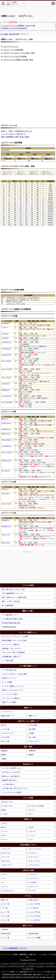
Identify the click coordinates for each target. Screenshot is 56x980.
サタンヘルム (21, 304)
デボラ (3, 835)
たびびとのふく (6, 423)
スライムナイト (35, 865)
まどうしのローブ (12, 300)
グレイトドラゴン (35, 849)
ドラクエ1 (4, 963)
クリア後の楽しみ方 (9, 670)
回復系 (3, 755)
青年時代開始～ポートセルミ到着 (14, 640)
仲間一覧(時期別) (7, 137)
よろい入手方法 (35, 904)
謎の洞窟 (32, 729)
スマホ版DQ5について (10, 615)
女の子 (31, 827)
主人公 (4, 823)
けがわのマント (6, 429)
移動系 (4, 759)
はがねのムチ (11, 297)
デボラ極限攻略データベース (12, 593)
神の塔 (3, 725)
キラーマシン (34, 857)
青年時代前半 (6, 934)
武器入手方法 (34, 900)
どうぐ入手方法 (35, 920)
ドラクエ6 (49, 963)
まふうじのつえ (6, 361)
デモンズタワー (35, 741)
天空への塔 (5, 741)
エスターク (33, 874)
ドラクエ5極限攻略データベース (15, 948)
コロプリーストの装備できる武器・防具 (18, 60)
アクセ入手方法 (35, 916)
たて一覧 (4, 908)
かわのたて (5, 489)
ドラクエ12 (49, 966)
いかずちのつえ (6, 349)
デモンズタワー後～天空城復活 (13, 652)
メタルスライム (7, 865)
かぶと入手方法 (35, 912)
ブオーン (4, 874)
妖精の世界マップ (8, 716)
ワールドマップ (8, 712)
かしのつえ (5, 334)
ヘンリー (32, 835)
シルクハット (11, 304)
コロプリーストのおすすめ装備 (15, 56)
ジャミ (3, 878)
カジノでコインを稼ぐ (10, 694)
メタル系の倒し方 (8, 784)
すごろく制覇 (7, 682)
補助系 (31, 755)
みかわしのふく (6, 434)
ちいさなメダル (7, 806)
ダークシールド (17, 302)
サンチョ (4, 839)
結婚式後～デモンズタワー (12, 649)
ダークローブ (35, 300)
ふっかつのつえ (22, 297)
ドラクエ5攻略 (4, 34)
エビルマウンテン (8, 733)
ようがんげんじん (8, 891)
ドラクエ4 (31, 963)
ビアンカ (4, 831)
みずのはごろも (24, 300)
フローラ (32, 831)
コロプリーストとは (11, 46)
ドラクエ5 (40, 963)
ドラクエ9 (20, 966)
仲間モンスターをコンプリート (13, 690)
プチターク (33, 853)
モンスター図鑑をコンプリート (13, 686)
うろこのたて (6, 493)
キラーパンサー (35, 861)
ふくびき (4, 814)
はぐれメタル (6, 853)
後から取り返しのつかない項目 (13, 589)
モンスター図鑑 (35, 938)
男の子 (3, 827)
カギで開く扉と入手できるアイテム (15, 788)
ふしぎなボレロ (6, 446)
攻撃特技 (32, 751)
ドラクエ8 (11, 966)
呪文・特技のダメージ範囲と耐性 (14, 597)
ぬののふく (5, 419)
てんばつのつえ (6, 355)
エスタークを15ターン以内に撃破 (14, 674)
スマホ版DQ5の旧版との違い (13, 619)
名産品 (3, 810)
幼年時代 (5, 929)
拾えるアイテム (8, 802)
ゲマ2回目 (33, 882)
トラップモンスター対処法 (12, 792)
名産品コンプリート (9, 678)
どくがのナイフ (6, 342)
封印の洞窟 (33, 725)
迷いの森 (32, 737)
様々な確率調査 (8, 605)
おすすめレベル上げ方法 (11, 772)
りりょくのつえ (6, 377)
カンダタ (32, 891)
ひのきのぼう (6, 323)
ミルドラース (34, 878)
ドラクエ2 (13, 963)
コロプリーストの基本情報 (13, 50)
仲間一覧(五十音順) (14, 34)
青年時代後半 (34, 934)
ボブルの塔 (5, 737)
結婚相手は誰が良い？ (10, 780)
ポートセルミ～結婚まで (11, 644)
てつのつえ (5, 338)
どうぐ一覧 (5, 920)
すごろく (32, 810)
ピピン (31, 839)
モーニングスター (7, 369)
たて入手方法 (34, 908)
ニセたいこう (34, 887)
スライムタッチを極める (11, 698)
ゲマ (3, 882)
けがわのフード (6, 526)
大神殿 (31, 733)
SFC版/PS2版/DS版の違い (12, 623)
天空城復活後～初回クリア (12, 657)
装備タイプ (48, 159)
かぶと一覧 (5, 912)
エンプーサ (5, 857)
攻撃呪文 (4, 751)
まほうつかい (6, 861)
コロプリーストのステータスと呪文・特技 (19, 53)
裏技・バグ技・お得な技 (11, 601)
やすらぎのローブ (7, 440)
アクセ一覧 (5, 916)
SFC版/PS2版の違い (9, 627)
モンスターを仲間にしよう (12, 768)
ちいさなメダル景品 (36, 806)
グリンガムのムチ (34, 297)
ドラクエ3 (22, 963)
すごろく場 (5, 938)
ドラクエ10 (29, 966)
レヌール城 (5, 729)
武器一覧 (4, 900)
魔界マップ (33, 716)
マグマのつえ (6, 384)
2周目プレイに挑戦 (9, 702)
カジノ (31, 814)
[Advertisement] (28, 9)
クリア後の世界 (8, 661)
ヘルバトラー (6, 849)
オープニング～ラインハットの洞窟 (15, 636)
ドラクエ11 (39, 966)
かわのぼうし (6, 520)
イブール (4, 887)
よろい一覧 (5, 904)
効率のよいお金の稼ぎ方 (11, 776)
